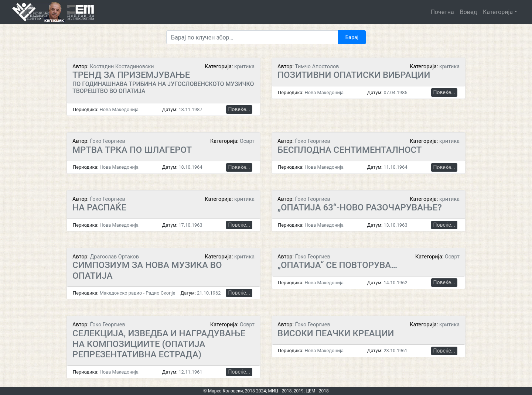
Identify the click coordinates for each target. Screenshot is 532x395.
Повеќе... (239, 109)
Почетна (442, 12)
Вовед (468, 12)
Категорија (498, 12)
